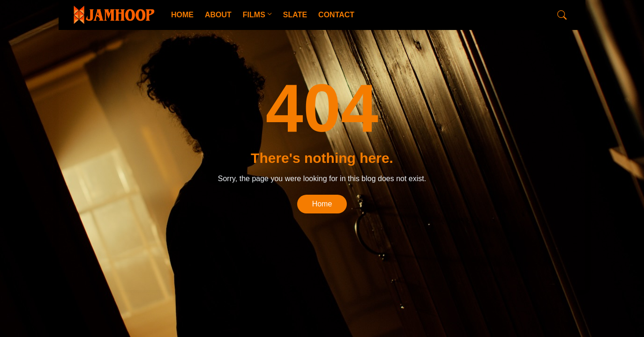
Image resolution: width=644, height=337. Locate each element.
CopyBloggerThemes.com (147, 274)
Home (322, 204)
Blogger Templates (217, 274)
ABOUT (218, 15)
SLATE (295, 15)
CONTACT (336, 15)
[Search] (562, 15)
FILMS (254, 15)
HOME (182, 15)
